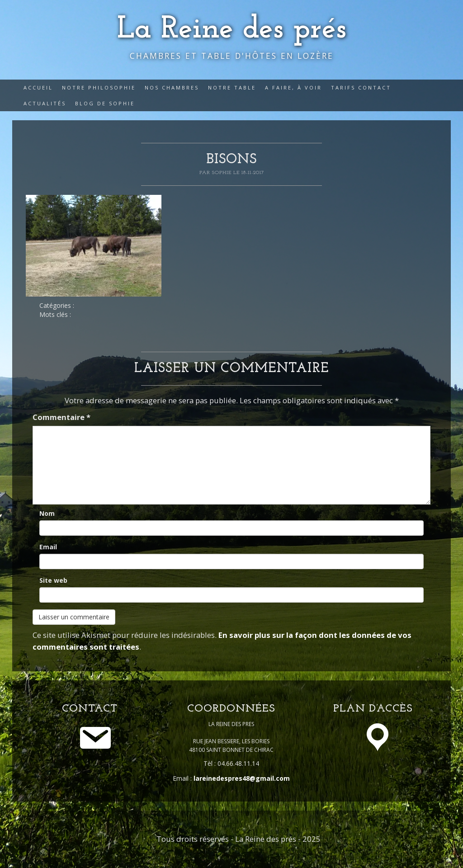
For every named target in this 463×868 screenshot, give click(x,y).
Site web (53, 580)
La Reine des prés (232, 30)
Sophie (223, 173)
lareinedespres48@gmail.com (242, 778)
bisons (231, 160)
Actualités (45, 103)
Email (48, 547)
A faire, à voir (293, 87)
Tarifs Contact (361, 87)
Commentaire (61, 417)
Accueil (38, 87)
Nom (47, 513)
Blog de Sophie (105, 103)
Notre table (232, 87)
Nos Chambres (172, 87)
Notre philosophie (99, 87)
